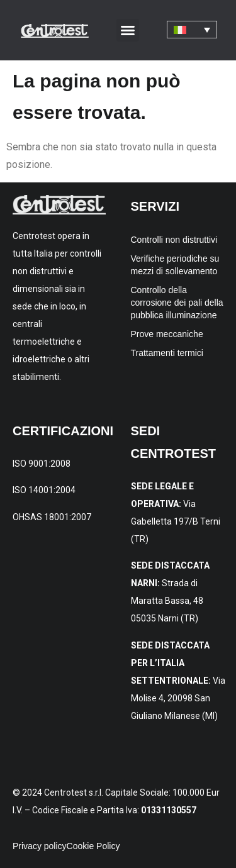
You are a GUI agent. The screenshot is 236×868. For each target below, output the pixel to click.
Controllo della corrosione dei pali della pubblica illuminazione (177, 303)
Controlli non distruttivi (174, 240)
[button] (128, 30)
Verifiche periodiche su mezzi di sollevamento (175, 265)
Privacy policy (40, 846)
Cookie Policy (93, 846)
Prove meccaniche (167, 334)
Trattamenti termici (167, 353)
